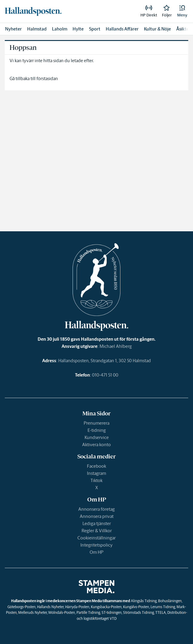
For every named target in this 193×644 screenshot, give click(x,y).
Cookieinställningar (96, 538)
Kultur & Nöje (157, 29)
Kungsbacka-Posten (106, 607)
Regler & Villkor (97, 531)
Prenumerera (96, 423)
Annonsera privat (97, 516)
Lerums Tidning (163, 607)
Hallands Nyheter (50, 607)
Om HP (96, 552)
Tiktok (96, 480)
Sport (95, 29)
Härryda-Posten (77, 607)
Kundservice (97, 437)
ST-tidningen (112, 612)
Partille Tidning (88, 612)
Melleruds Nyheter (33, 612)
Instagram (96, 473)
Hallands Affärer (122, 29)
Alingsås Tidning (144, 601)
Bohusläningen (170, 601)
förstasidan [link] (47, 78)
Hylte (78, 29)
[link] (33, 11)
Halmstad (37, 29)
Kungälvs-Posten (136, 607)
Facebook (96, 466)
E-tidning (97, 430)
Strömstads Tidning (138, 612)
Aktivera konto (96, 445)
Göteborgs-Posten (22, 607)
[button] (182, 11)
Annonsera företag (96, 509)
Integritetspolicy (96, 545)
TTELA (161, 612)
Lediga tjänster (97, 523)
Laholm (60, 29)
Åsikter (183, 29)
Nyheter (13, 29)
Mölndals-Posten (62, 612)
